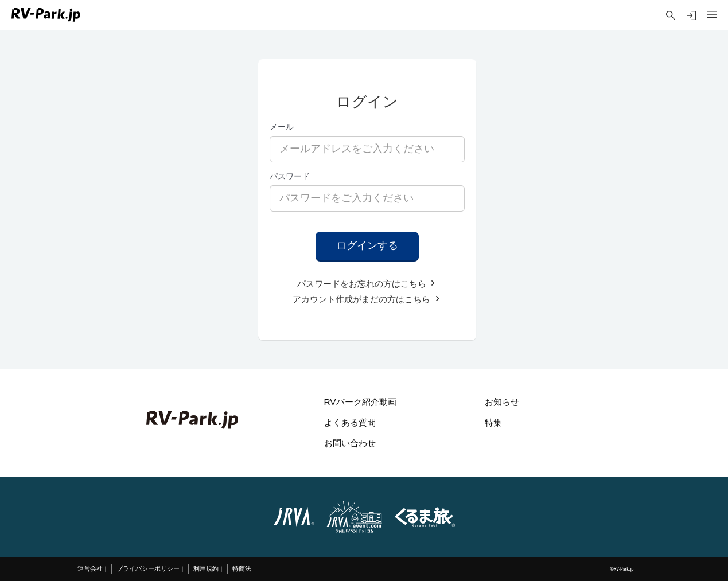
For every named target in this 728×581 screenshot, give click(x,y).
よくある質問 (350, 422)
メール (282, 127)
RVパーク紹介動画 (360, 402)
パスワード (290, 176)
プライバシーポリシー (148, 569)
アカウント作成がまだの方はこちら (367, 299)
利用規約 (206, 569)
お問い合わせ (350, 443)
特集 (493, 422)
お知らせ (502, 402)
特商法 (242, 569)
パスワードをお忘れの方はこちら (367, 284)
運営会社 (90, 569)
